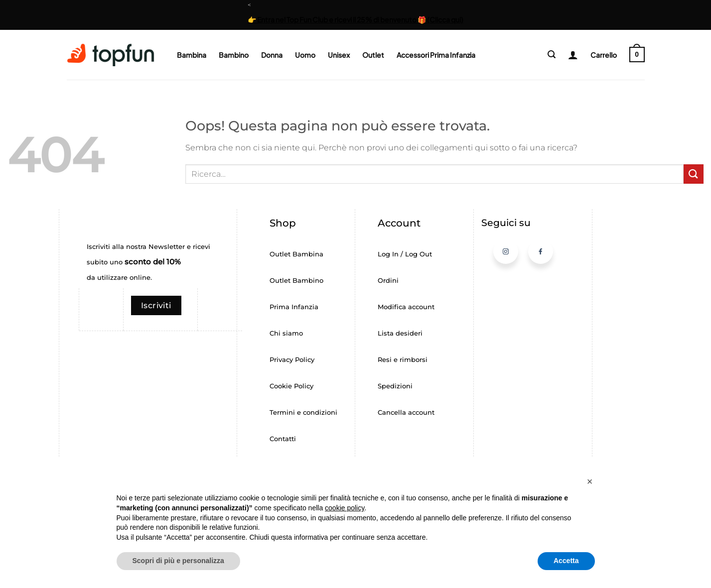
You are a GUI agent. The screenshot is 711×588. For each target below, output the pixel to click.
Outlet (373, 55)
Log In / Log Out (405, 254)
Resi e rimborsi (403, 360)
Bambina (192, 55)
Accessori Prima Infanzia (436, 55)
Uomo (305, 55)
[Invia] (694, 174)
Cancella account (406, 412)
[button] (552, 55)
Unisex (339, 55)
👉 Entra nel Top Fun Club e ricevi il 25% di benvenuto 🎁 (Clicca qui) (355, 19)
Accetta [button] (566, 561)
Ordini (388, 281)
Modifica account (406, 307)
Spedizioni (395, 386)
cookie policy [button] (345, 508)
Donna (272, 55)
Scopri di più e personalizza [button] (178, 561)
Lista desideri (400, 333)
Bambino (234, 55)
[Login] (569, 55)
